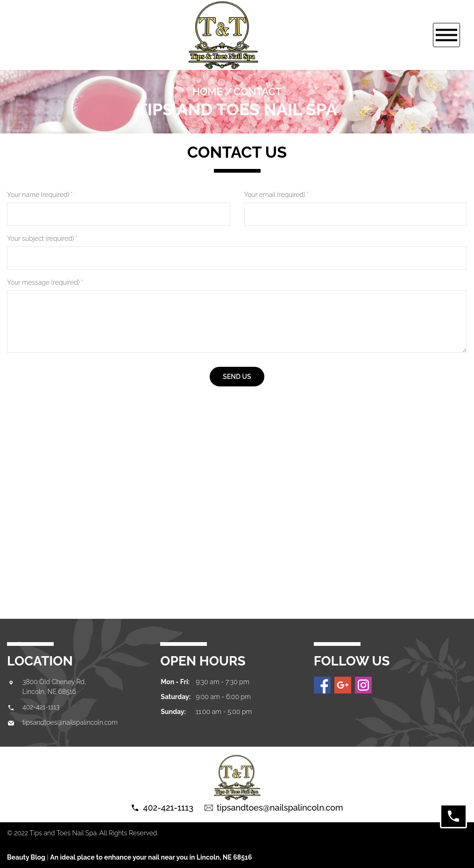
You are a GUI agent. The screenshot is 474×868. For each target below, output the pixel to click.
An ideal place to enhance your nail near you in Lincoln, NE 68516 (151, 857)
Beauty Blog (26, 857)
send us (237, 377)
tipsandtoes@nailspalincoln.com (70, 722)
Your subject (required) (42, 238)
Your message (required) (45, 282)
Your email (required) (277, 195)
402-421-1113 (41, 707)
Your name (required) (40, 195)
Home (208, 91)
